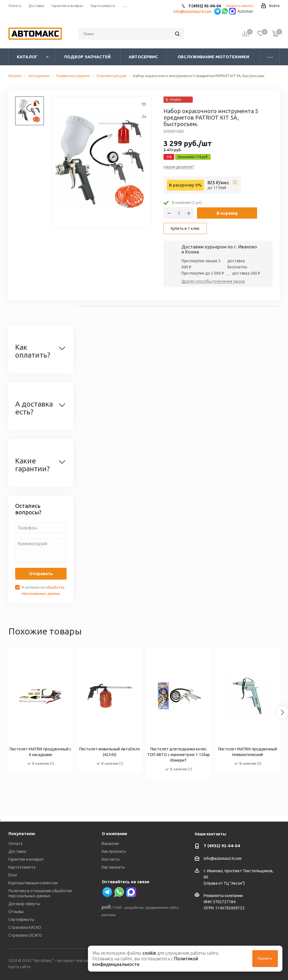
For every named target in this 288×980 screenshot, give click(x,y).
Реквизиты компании (223, 896)
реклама (109, 915)
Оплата (15, 844)
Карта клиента (22, 867)
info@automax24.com (223, 858)
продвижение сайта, (162, 908)
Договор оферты (24, 904)
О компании (114, 834)
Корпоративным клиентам (33, 883)
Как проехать (114, 851)
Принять (265, 958)
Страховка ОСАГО (25, 935)
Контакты (111, 859)
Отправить (41, 574)
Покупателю (22, 834)
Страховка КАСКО (25, 927)
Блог (13, 875)
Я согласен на (43, 590)
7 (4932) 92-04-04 (222, 846)
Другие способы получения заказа (213, 282)
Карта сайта (19, 967)
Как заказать (113, 867)
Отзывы (16, 912)
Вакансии (110, 844)
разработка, (134, 908)
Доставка (17, 851)
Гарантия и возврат (26, 859)
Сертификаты (21, 920)
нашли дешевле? (179, 167)
